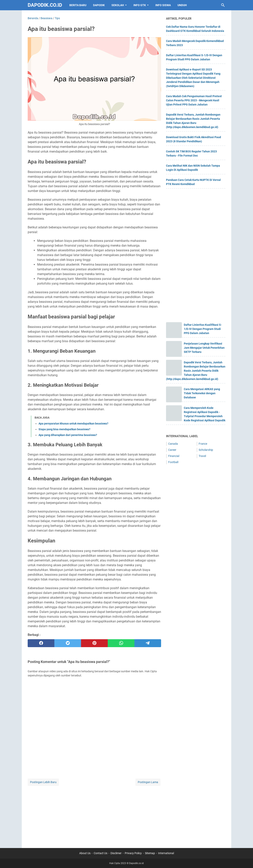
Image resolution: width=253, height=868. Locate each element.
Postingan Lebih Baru (43, 782)
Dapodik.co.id (45, 5)
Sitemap (150, 853)
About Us (85, 853)
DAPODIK (99, 5)
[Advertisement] (94, 814)
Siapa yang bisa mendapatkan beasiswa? (64, 429)
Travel (202, 456)
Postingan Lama (148, 782)
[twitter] (68, 643)
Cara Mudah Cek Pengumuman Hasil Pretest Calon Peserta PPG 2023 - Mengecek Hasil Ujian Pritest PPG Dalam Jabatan (194, 100)
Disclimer (116, 853)
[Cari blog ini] (223, 5)
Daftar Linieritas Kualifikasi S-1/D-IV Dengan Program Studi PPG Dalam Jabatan (203, 329)
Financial (174, 456)
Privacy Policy (133, 853)
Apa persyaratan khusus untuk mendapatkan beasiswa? (73, 424)
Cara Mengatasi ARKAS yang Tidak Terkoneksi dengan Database (202, 393)
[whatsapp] (121, 643)
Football (173, 462)
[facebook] (41, 643)
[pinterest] (94, 643)
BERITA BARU (78, 5)
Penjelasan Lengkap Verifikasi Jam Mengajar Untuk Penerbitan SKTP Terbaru (204, 348)
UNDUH (182, 5)
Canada (173, 444)
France (203, 444)
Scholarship (206, 450)
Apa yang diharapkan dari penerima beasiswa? (68, 435)
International (166, 853)
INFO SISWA (163, 5)
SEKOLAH (118, 5)
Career (172, 450)
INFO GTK (140, 5)
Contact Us (101, 853)
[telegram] (148, 643)
